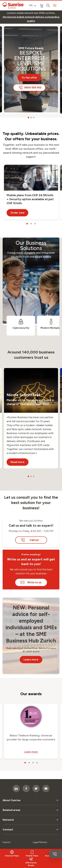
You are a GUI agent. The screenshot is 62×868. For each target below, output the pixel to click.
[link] (31, 19)
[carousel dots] (28, 118)
